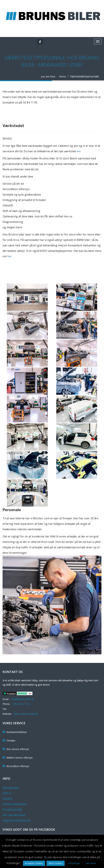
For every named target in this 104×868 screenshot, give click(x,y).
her (79, 151)
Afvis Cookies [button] (56, 863)
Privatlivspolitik (12, 810)
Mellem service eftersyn (18, 758)
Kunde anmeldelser (15, 804)
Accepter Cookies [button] (34, 863)
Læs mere (91, 863)
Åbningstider (11, 788)
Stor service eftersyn (16, 749)
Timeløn (9, 741)
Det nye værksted (14, 815)
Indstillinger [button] (74, 863)
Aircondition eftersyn (16, 766)
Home (62, 76)
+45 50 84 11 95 (21, 704)
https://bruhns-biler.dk (26, 714)
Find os (7, 793)
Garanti (7, 799)
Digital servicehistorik (16, 820)
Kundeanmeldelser (15, 732)
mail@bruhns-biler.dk (22, 699)
